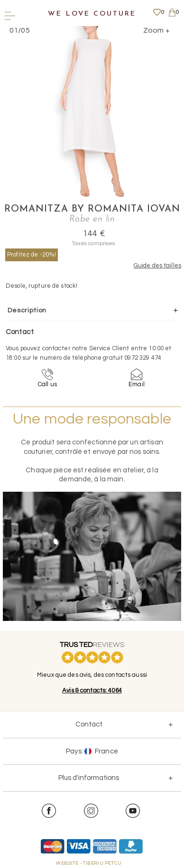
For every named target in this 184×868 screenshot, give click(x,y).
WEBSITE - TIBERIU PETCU (89, 863)
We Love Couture (92, 14)
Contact (89, 724)
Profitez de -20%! (32, 255)
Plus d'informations (89, 778)
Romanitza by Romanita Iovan (92, 209)
